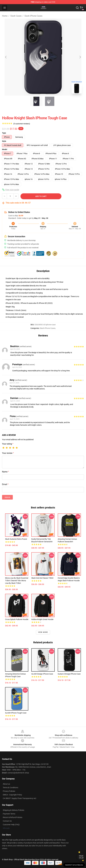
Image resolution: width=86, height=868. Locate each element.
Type (4, 133)
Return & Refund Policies (13, 817)
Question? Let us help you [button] (74, 865)
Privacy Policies (9, 791)
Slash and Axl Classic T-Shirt (42, 578)
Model (5, 149)
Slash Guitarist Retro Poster (16, 539)
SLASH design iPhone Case (42, 674)
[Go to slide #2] (50, 101)
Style (4, 141)
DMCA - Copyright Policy (12, 795)
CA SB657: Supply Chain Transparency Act (20, 798)
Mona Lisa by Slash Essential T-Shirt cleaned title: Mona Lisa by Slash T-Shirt (17, 581)
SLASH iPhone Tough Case (16, 713)
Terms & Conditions (10, 788)
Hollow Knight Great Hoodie (42, 619)
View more (43, 632)
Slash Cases (16, 16)
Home (5, 16)
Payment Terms (9, 814)
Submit (7, 497)
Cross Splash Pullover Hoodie (17, 619)
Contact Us (7, 821)
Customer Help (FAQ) (11, 825)
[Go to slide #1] (36, 101)
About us (6, 784)
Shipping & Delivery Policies (14, 810)
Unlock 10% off (81, 857)
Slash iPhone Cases (33, 16)
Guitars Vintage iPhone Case (69, 674)
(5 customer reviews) (22, 124)
